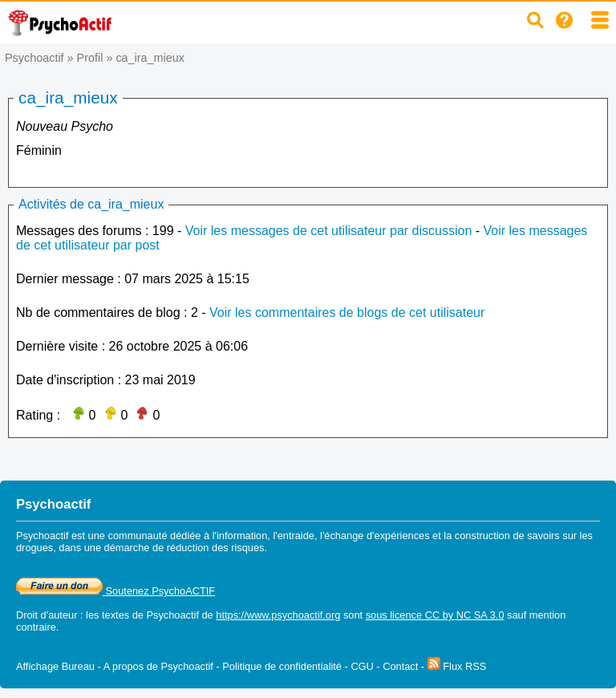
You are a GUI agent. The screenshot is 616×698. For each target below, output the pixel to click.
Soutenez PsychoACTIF (115, 591)
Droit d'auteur (47, 615)
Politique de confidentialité (282, 666)
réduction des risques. (217, 548)
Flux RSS (457, 666)
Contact (400, 666)
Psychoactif (34, 58)
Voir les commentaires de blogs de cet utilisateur (347, 312)
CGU (362, 666)
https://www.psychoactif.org (278, 615)
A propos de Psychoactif (158, 666)
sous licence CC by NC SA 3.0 (435, 615)
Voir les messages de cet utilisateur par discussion (329, 231)
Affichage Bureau (55, 666)
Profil (90, 58)
